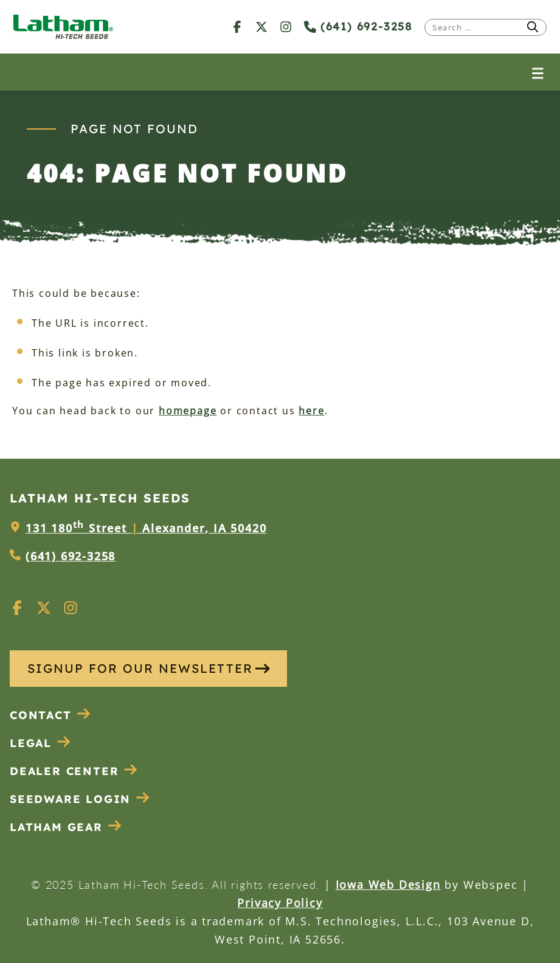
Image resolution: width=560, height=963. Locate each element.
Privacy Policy (280, 903)
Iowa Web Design (388, 885)
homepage (188, 411)
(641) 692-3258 (358, 26)
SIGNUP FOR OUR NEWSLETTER (149, 668)
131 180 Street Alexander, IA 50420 (146, 528)
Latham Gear (56, 827)
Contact (50, 715)
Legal (40, 743)
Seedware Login (80, 799)
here (311, 411)
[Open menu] (538, 72)
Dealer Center (74, 771)
